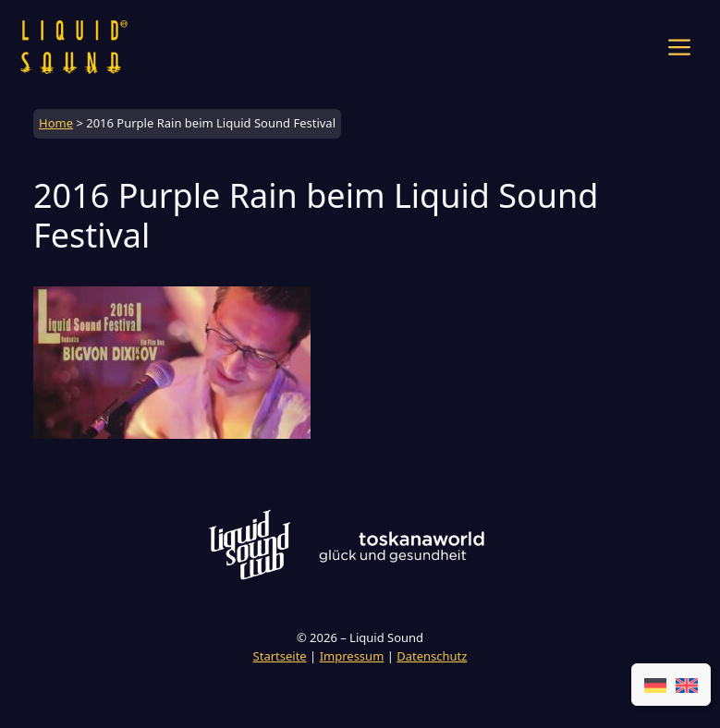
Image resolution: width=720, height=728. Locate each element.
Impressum (352, 656)
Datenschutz (432, 656)
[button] (679, 47)
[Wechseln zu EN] (687, 685)
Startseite (280, 656)
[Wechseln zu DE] (655, 685)
